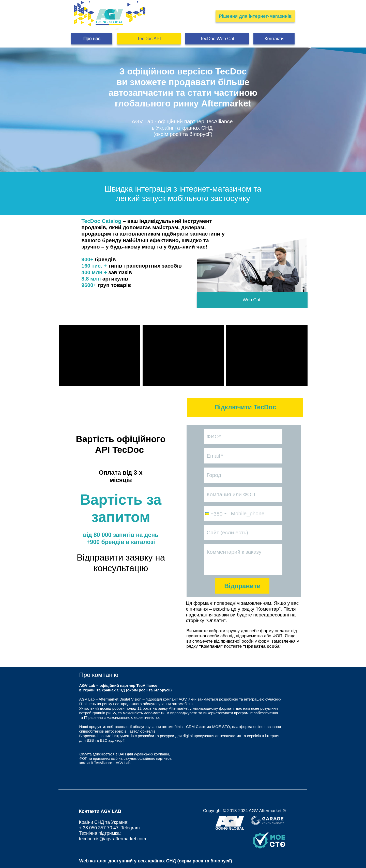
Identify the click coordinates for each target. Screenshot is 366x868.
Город (214, 475)
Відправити (242, 586)
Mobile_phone (248, 513)
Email (213, 456)
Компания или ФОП (231, 494)
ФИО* (214, 436)
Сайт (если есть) (227, 532)
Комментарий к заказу (234, 552)
